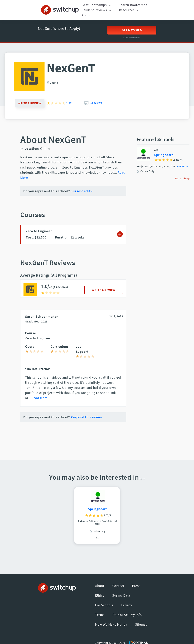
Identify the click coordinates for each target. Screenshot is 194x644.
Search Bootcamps (133, 5)
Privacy (127, 605)
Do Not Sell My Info (127, 615)
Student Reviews (97, 10)
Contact (118, 586)
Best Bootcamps (97, 5)
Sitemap (141, 624)
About (86, 15)
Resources (129, 10)
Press (136, 586)
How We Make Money (111, 624)
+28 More (183, 166)
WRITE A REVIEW (104, 290)
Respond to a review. (87, 417)
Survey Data (121, 595)
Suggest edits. (82, 191)
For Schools (104, 605)
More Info (182, 178)
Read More (40, 398)
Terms (100, 615)
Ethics (100, 595)
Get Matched (132, 30)
